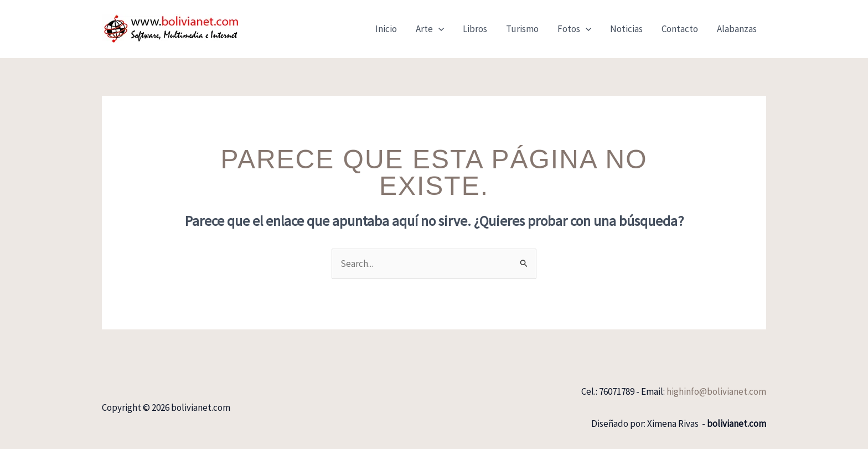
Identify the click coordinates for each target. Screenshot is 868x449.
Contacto (680, 29)
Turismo (522, 29)
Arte (430, 29)
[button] (438, 29)
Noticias (626, 29)
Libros (475, 29)
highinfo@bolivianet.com (716, 391)
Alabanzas (737, 29)
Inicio (386, 29)
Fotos (574, 29)
